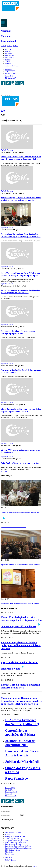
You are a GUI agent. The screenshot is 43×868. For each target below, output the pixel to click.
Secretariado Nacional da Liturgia (17, 840)
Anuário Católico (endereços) (15, 842)
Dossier (8, 60)
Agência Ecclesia (7, 150)
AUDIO (9, 46)
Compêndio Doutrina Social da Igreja (18, 846)
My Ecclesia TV (11, 78)
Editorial (8, 49)
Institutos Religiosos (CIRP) (15, 836)
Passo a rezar (10, 854)
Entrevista (9, 53)
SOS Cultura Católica (13, 850)
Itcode (35, 866)
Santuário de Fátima (12, 838)
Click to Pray (10, 852)
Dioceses (8, 834)
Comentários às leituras (13, 844)
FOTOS (4, 46)
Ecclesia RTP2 (10, 70)
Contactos (9, 858)
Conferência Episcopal (13, 832)
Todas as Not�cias (12, 66)
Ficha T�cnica (11, 860)
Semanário (9, 794)
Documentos (10, 55)
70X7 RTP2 (9, 72)
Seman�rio (9, 76)
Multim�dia (10, 58)
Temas (7, 62)
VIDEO (15, 46)
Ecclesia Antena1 (11, 74)
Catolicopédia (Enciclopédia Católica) (18, 848)
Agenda (8, 51)
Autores (8, 64)
